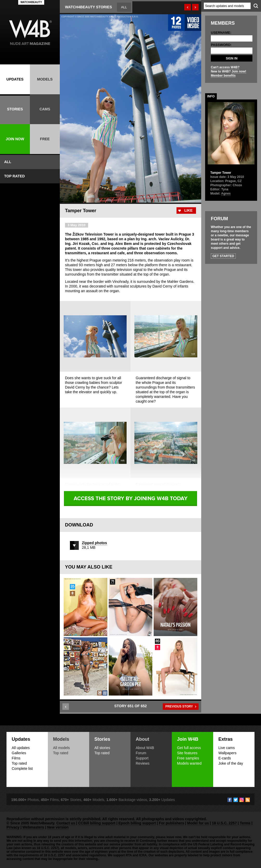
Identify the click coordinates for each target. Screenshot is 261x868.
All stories (102, 748)
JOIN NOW (15, 139)
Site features (187, 753)
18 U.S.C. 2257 (224, 823)
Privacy (13, 827)
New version (58, 827)
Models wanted (189, 763)
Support (142, 758)
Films (16, 758)
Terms (245, 823)
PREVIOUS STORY (179, 706)
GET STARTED (223, 256)
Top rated (19, 763)
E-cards (225, 758)
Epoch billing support (137, 823)
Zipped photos (94, 543)
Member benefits (223, 76)
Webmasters (33, 827)
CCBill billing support (97, 823)
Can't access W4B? (225, 67)
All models (61, 748)
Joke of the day (231, 763)
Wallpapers (227, 753)
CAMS (45, 109)
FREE (45, 139)
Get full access (189, 748)
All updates (21, 748)
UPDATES (15, 79)
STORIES (15, 109)
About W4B (145, 748)
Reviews (143, 763)
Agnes (226, 193)
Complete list (22, 769)
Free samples (188, 758)
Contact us (66, 823)
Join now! (239, 71)
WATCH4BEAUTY (31, 2)
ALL (8, 162)
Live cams (227, 748)
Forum (141, 753)
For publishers (171, 823)
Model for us (198, 823)
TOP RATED (14, 176)
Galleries (19, 753)
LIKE (188, 210)
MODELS (45, 79)
